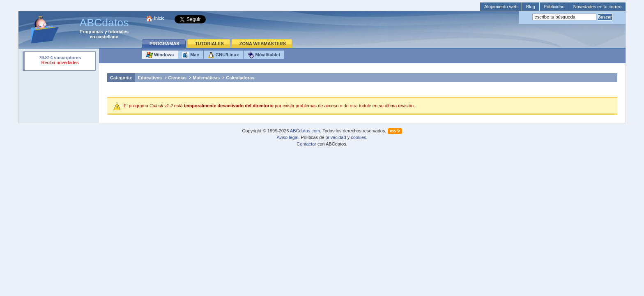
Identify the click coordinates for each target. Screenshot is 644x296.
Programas (91, 32)
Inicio (159, 18)
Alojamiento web (501, 7)
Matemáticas (206, 78)
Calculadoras (240, 78)
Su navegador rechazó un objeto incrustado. (60, 61)
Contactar (306, 144)
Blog (531, 7)
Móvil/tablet (264, 55)
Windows (160, 55)
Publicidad (554, 7)
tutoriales (119, 32)
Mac (191, 55)
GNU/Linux (223, 55)
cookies (358, 137)
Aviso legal (287, 137)
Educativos (150, 78)
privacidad (336, 137)
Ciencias (177, 78)
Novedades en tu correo (597, 7)
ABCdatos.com (305, 131)
